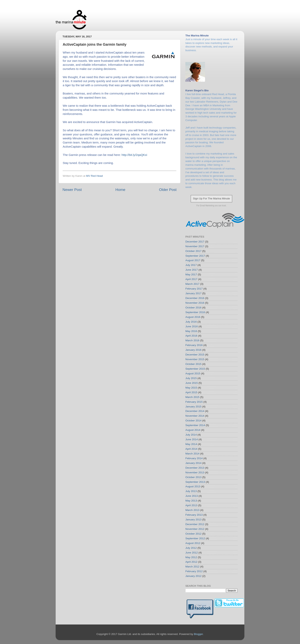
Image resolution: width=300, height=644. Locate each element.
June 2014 (192, 439)
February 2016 (194, 345)
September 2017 (195, 256)
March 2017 (192, 284)
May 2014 (191, 444)
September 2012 (195, 538)
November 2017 (195, 246)
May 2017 (191, 274)
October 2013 (193, 477)
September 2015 (195, 369)
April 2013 (191, 505)
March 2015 (192, 397)
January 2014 (193, 463)
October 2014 (193, 421)
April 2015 (191, 392)
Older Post (168, 190)
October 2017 (193, 251)
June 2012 (192, 553)
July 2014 (191, 435)
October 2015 (193, 364)
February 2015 (194, 402)
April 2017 (191, 279)
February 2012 (194, 571)
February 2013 (194, 515)
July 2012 (191, 548)
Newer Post (72, 190)
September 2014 (195, 425)
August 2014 (193, 430)
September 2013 (195, 482)
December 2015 (195, 355)
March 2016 (192, 340)
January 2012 (193, 576)
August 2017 (193, 260)
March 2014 (192, 454)
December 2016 (195, 298)
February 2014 (194, 458)
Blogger (198, 634)
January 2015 (193, 407)
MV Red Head (94, 176)
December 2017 (195, 242)
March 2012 (192, 567)
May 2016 (191, 331)
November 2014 (195, 416)
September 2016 (195, 312)
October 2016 (193, 308)
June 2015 (192, 383)
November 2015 (195, 359)
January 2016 (193, 350)
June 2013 (192, 496)
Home (120, 190)
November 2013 (195, 472)
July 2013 (191, 491)
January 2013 (193, 520)
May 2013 (191, 501)
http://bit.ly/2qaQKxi (134, 155)
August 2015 (193, 373)
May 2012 (191, 557)
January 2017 (193, 293)
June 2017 (192, 270)
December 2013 (195, 468)
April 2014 (191, 449)
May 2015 (191, 388)
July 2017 (191, 265)
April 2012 (191, 562)
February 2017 (194, 289)
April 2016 (191, 336)
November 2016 (195, 303)
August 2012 (193, 543)
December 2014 (195, 411)
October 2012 (193, 534)
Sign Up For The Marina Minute (211, 198)
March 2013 (192, 510)
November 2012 (195, 529)
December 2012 (195, 524)
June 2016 (192, 326)
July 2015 (191, 378)
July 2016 (191, 322)
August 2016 (193, 317)
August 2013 (193, 486)
